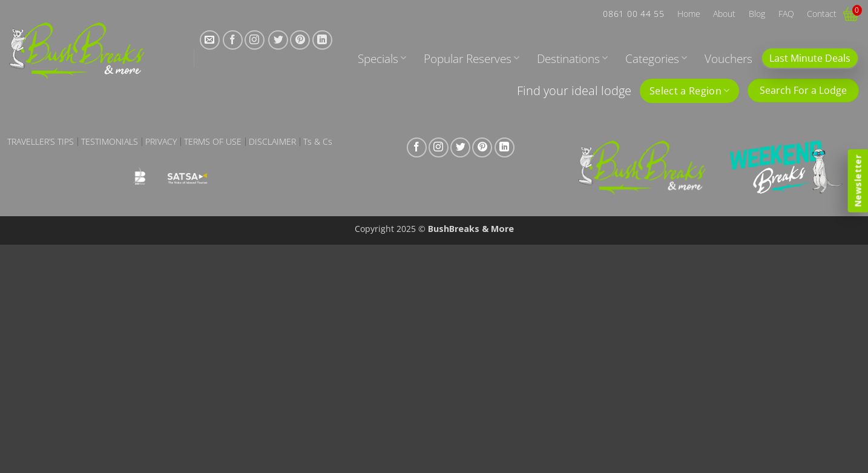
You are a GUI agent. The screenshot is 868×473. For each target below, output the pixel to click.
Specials (382, 58)
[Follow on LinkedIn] (322, 40)
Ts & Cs (318, 142)
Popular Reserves (472, 58)
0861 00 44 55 (633, 14)
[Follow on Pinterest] (300, 40)
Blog (757, 14)
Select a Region (689, 91)
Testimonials (110, 142)
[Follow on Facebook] (233, 40)
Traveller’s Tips (41, 142)
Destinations (572, 58)
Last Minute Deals (810, 58)
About (724, 14)
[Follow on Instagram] (255, 40)
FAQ (786, 14)
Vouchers (728, 58)
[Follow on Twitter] (278, 40)
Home (689, 14)
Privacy (161, 142)
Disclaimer (272, 142)
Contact (822, 14)
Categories (656, 58)
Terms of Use (213, 142)
